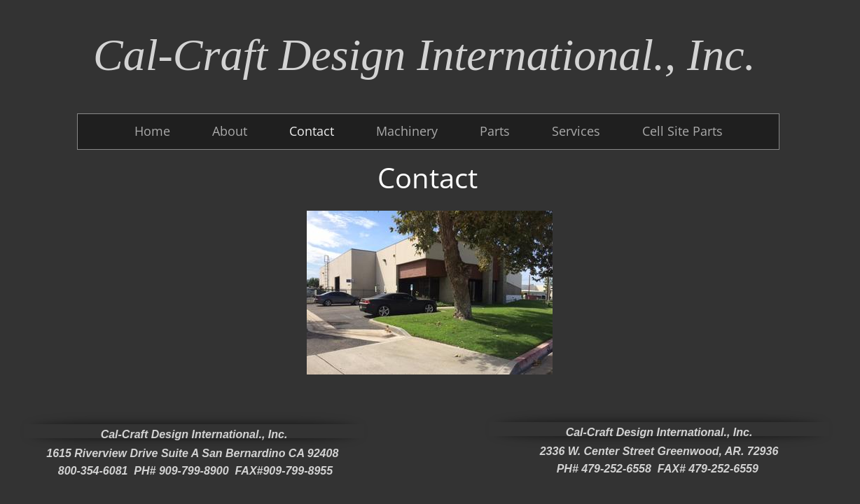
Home (152, 131)
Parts (495, 131)
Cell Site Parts (682, 131)
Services (576, 131)
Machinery (407, 131)
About (230, 131)
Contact (312, 131)
